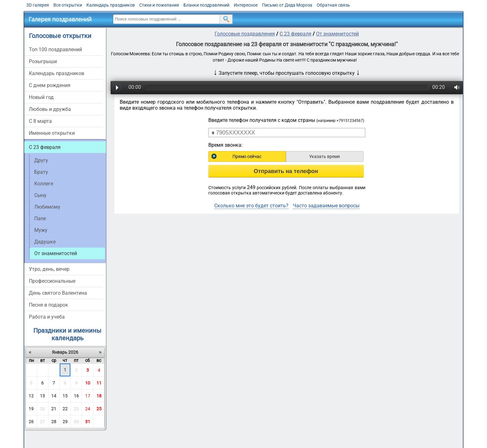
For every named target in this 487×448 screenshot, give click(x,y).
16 (76, 396)
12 (31, 396)
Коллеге (44, 184)
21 (54, 409)
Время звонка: (225, 145)
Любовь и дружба (50, 109)
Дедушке (45, 242)
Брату (41, 172)
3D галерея (38, 5)
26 (31, 422)
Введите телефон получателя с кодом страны (286, 120)
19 (31, 409)
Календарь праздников (111, 5)
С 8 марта (40, 121)
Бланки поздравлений (206, 5)
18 (99, 396)
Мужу (41, 230)
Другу (41, 160)
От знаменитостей (337, 34)
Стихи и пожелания (159, 5)
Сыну (40, 195)
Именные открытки (52, 133)
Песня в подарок (49, 305)
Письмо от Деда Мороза (287, 5)
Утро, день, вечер (49, 269)
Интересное (246, 5)
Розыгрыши (43, 61)
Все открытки (68, 5)
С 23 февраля (45, 147)
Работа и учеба (47, 317)
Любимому (47, 207)
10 (88, 383)
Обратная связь (333, 5)
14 (54, 396)
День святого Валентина (58, 293)
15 (65, 396)
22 (65, 409)
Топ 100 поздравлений (55, 49)
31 (88, 422)
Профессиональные (52, 281)
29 (65, 422)
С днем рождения (50, 85)
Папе (40, 219)
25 (99, 409)
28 (54, 422)
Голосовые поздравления (245, 34)
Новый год (41, 97)
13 (42, 396)
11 (99, 383)
